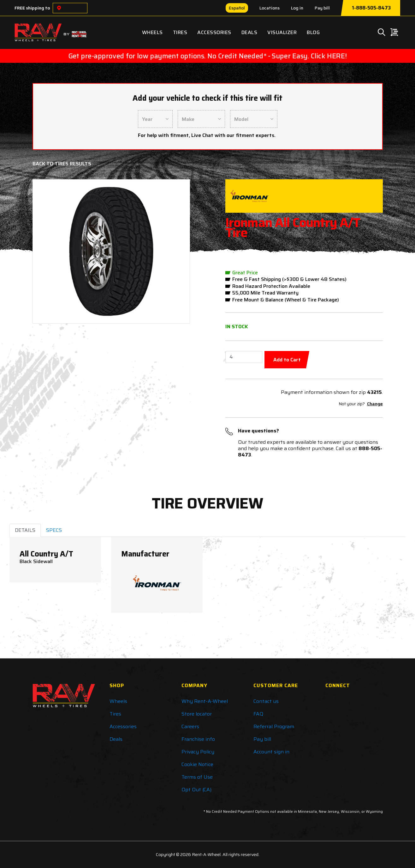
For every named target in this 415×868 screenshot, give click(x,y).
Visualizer (282, 32)
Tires (180, 32)
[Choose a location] (59, 8)
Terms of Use (197, 777)
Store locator (197, 714)
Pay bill (322, 8)
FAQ (258, 714)
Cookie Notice (197, 764)
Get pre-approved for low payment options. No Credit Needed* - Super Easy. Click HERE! (207, 56)
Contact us (266, 701)
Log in (297, 8)
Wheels (152, 32)
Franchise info (198, 739)
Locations (270, 8)
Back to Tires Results (62, 164)
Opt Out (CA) (196, 790)
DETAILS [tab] (25, 530)
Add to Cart (287, 360)
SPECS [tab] (54, 530)
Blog (313, 32)
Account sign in (271, 752)
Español (237, 8)
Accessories (214, 32)
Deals (249, 32)
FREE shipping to (32, 8)
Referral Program (274, 726)
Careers (190, 726)
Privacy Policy (198, 752)
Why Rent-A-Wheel (205, 701)
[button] (50, 251)
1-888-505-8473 (371, 8)
